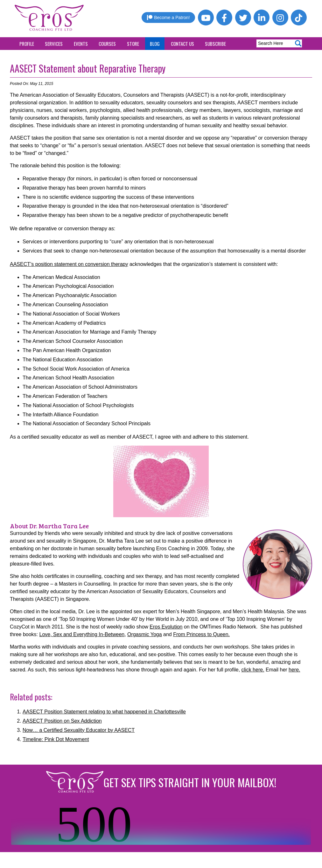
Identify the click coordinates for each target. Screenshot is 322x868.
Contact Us (182, 44)
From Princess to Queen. (201, 634)
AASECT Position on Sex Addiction (62, 721)
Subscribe (215, 44)
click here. (253, 670)
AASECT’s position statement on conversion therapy (69, 264)
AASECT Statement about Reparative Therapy (88, 68)
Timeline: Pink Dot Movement (56, 739)
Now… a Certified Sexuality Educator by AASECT (79, 730)
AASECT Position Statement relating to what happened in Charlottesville (104, 712)
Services (54, 44)
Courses (107, 44)
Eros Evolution (166, 627)
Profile (27, 44)
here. (294, 670)
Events (81, 44)
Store (133, 44)
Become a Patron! (168, 17)
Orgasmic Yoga (145, 634)
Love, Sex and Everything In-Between (82, 634)
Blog (155, 44)
